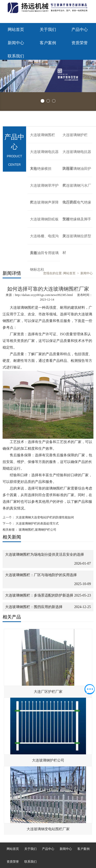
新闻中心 (16, 43)
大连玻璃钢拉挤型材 (77, 239)
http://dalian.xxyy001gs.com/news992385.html (44, 295)
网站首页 (16, 29)
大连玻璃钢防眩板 (44, 219)
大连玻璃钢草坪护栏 (44, 189)
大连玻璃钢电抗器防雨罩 (77, 155)
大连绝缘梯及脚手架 (77, 222)
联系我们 (16, 56)
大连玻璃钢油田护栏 (77, 172)
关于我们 (48, 29)
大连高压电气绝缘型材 (77, 206)
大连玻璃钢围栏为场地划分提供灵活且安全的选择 (45, 555)
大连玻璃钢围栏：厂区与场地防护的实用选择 (41, 575)
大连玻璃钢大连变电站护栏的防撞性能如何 (44, 517)
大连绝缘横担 (41, 169)
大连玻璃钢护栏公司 (48, 760)
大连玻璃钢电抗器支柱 (44, 155)
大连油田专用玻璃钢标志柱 (44, 256)
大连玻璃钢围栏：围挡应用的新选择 (34, 607)
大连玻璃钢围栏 (42, 135)
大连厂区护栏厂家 (48, 692)
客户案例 (48, 43)
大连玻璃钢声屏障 (44, 202)
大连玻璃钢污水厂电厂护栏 (77, 189)
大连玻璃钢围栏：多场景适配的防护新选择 (39, 595)
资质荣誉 (80, 43)
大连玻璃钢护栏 (75, 135)
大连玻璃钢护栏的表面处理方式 (37, 524)
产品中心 (80, 29)
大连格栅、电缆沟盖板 (44, 239)
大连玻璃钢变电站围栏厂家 (48, 829)
